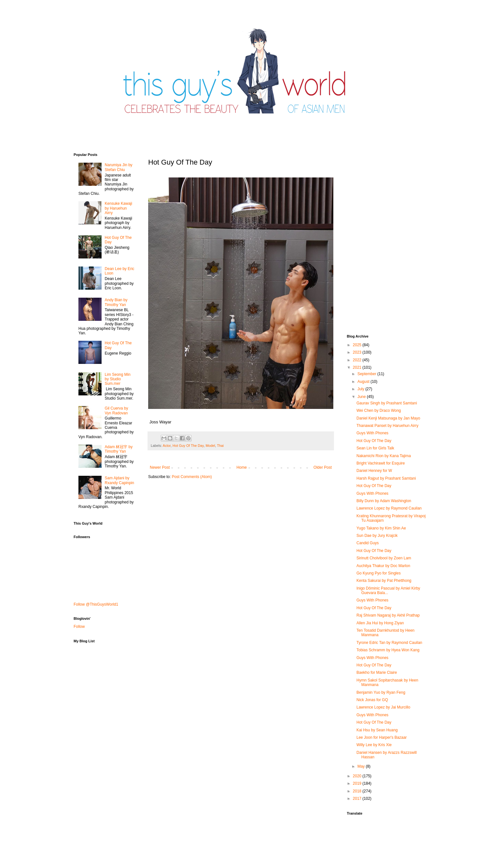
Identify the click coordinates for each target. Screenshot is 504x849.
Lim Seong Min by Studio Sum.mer (118, 379)
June (362, 397)
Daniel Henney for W (374, 471)
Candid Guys (368, 543)
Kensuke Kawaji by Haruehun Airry (118, 208)
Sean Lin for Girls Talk (375, 448)
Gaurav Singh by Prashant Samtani (387, 403)
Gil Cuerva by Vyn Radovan (117, 411)
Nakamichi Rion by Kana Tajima (384, 456)
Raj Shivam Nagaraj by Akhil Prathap (388, 615)
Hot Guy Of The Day (188, 446)
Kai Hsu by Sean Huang (377, 730)
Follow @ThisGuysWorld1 (96, 604)
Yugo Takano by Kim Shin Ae (381, 528)
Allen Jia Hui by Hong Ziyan (380, 623)
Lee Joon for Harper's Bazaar (382, 737)
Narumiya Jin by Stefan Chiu (119, 167)
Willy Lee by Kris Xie (374, 745)
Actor (167, 446)
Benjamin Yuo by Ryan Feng (381, 692)
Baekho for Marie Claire (377, 673)
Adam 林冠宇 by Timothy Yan (119, 449)
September (367, 374)
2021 (358, 367)
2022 (358, 360)
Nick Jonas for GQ (372, 700)
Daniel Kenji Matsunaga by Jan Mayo (388, 418)
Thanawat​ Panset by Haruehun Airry (387, 426)
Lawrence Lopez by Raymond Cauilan (389, 508)
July (361, 389)
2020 (358, 776)
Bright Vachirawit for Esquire (381, 463)
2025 (358, 345)
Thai (220, 446)
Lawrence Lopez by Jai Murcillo (383, 707)
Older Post (323, 467)
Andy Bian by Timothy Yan (116, 302)
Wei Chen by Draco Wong (379, 411)
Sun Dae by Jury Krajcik (377, 536)
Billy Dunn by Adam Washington (384, 501)
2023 (358, 352)
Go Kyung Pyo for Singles (378, 573)
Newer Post (160, 467)
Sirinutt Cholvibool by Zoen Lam (384, 558)
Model (210, 446)
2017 (358, 799)
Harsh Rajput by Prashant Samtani (386, 478)
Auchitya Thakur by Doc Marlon (383, 566)
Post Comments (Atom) (192, 477)
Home (242, 467)
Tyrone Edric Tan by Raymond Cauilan (389, 643)
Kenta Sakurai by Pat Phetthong (384, 581)
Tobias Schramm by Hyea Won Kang (388, 650)
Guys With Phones (372, 433)
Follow (79, 627)
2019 (358, 783)
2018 (358, 791)
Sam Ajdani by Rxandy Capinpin (119, 480)
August (364, 382)
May (362, 766)
